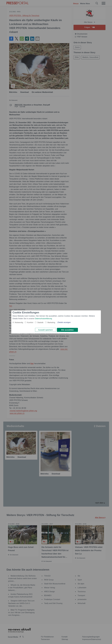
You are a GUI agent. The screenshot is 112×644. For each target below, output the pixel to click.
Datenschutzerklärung (43, 318)
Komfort (30, 322)
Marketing (51, 322)
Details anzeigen (64, 322)
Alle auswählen (67, 330)
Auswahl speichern (45, 330)
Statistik (40, 322)
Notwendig (19, 322)
